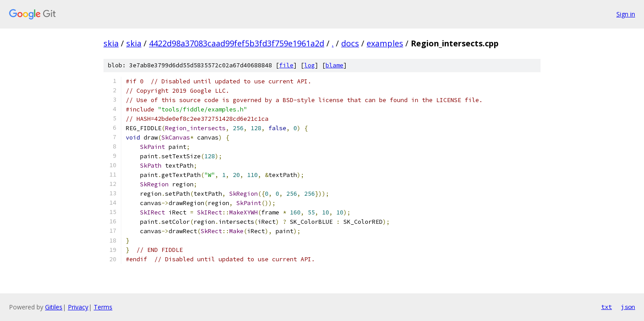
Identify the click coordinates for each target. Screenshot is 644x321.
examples (385, 43)
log (310, 65)
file (286, 65)
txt (607, 307)
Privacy (78, 307)
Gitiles (54, 307)
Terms (103, 307)
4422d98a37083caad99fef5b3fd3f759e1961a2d (237, 43)
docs (350, 43)
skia (111, 43)
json (628, 307)
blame (334, 65)
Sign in (626, 14)
